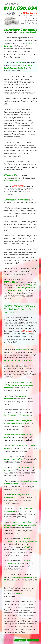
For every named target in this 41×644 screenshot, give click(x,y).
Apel (7, 640)
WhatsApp (20, 640)
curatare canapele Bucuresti (16, 632)
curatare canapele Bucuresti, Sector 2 (20, 629)
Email (33, 640)
